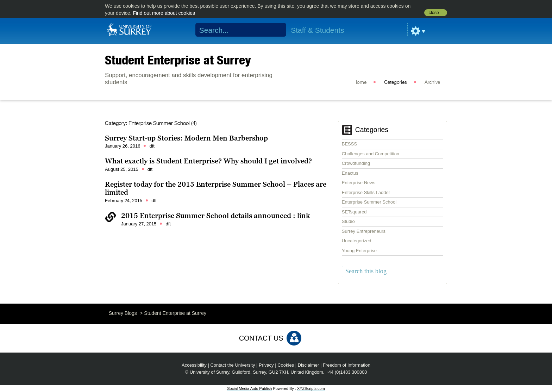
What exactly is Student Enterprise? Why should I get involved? (208, 161)
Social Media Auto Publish (249, 388)
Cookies (286, 365)
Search (277, 30)
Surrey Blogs (123, 313)
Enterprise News (359, 183)
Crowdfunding (356, 163)
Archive (432, 82)
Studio (348, 221)
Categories (396, 82)
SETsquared (354, 212)
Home (360, 82)
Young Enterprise (359, 251)
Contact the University (233, 365)
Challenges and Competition (371, 154)
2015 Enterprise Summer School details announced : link (215, 216)
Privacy (266, 365)
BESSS (349, 144)
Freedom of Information (347, 365)
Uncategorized (357, 241)
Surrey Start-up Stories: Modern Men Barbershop (186, 138)
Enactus (350, 173)
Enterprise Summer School (369, 202)
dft (152, 146)
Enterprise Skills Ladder (366, 192)
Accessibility (194, 365)
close (434, 13)
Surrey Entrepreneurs (364, 231)
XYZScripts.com (311, 388)
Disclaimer (309, 365)
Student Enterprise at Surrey (178, 60)
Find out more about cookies (164, 13)
